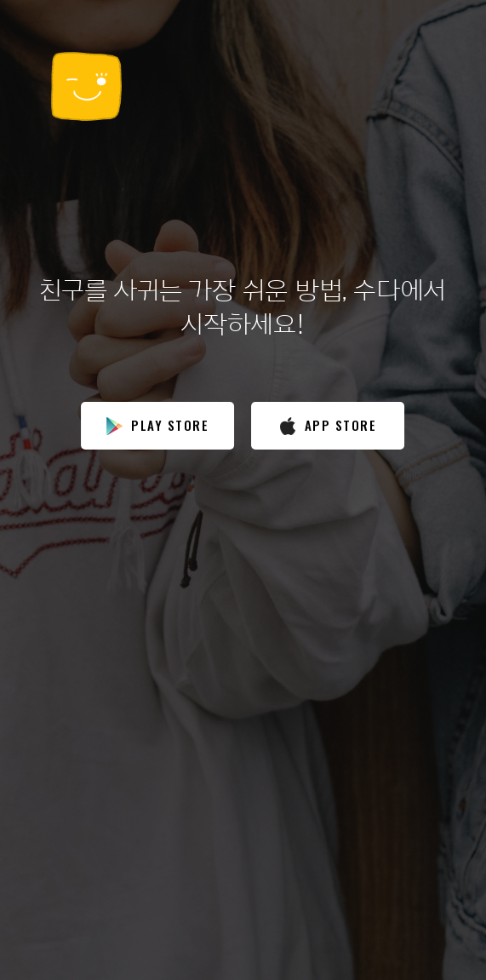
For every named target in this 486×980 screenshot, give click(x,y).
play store (157, 425)
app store (329, 425)
